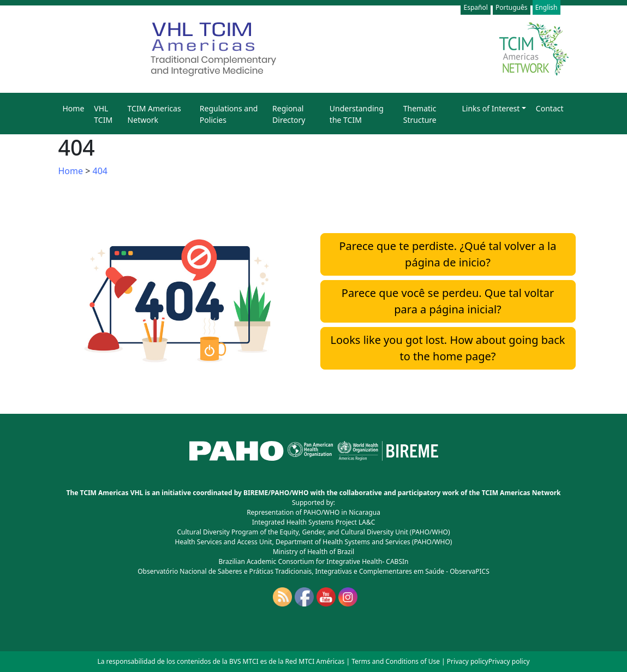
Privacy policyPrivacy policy (488, 661)
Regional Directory (289, 114)
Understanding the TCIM (357, 114)
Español (475, 7)
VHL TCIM (103, 114)
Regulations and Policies (229, 114)
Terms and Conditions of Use (396, 661)
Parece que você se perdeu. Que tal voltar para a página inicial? (448, 301)
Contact (550, 108)
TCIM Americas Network (154, 114)
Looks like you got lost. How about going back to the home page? (448, 348)
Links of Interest (491, 108)
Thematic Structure (420, 114)
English (547, 7)
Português (512, 7)
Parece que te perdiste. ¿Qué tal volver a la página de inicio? (448, 254)
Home (74, 108)
